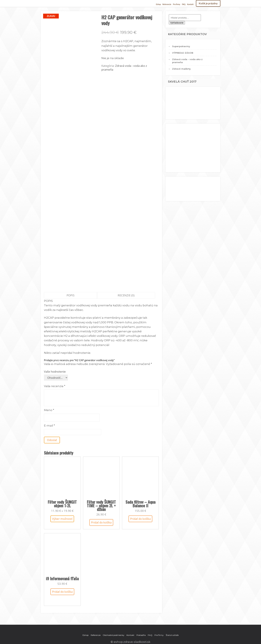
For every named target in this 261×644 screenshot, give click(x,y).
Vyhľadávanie (177, 23)
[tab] (70, 295)
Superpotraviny (181, 46)
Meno (49, 410)
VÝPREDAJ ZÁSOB (183, 53)
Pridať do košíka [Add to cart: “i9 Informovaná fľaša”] (62, 592)
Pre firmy (177, 4)
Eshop (158, 4)
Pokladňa (141, 635)
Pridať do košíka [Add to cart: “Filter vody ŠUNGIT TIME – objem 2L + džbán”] (101, 522)
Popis (70, 295)
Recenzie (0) (126, 295)
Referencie (167, 4)
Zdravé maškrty (181, 69)
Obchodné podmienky (114, 635)
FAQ (184, 4)
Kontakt (190, 4)
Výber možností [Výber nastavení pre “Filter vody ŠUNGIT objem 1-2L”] (62, 519)
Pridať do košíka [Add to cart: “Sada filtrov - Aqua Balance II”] (140, 519)
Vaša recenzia (55, 386)
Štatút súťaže (172, 635)
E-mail (49, 426)
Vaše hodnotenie (55, 372)
